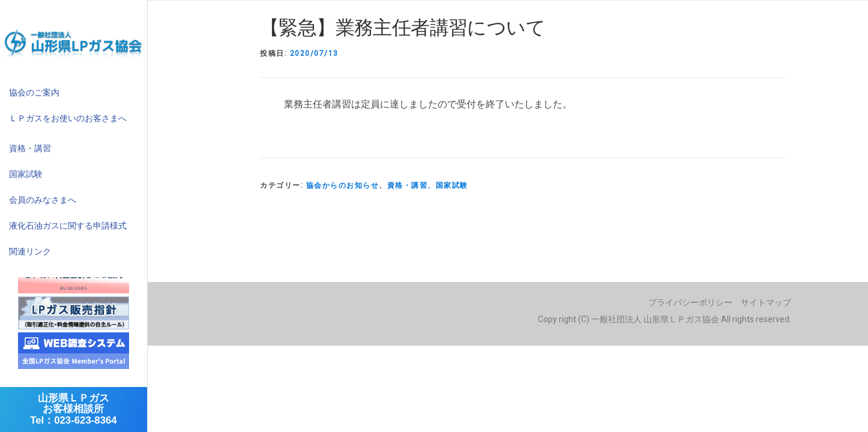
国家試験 (26, 174)
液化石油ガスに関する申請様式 (68, 226)
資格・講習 (30, 148)
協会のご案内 (34, 92)
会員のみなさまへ (43, 200)
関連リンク (30, 251)
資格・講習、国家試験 (428, 185)
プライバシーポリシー (690, 302)
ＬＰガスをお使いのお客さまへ (68, 118)
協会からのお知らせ (343, 185)
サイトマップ (766, 302)
